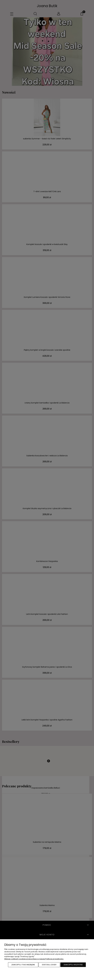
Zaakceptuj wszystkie (73, 965)
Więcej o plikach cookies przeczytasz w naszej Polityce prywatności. (34, 959)
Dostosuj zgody (49, 965)
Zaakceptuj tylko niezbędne (23, 965)
